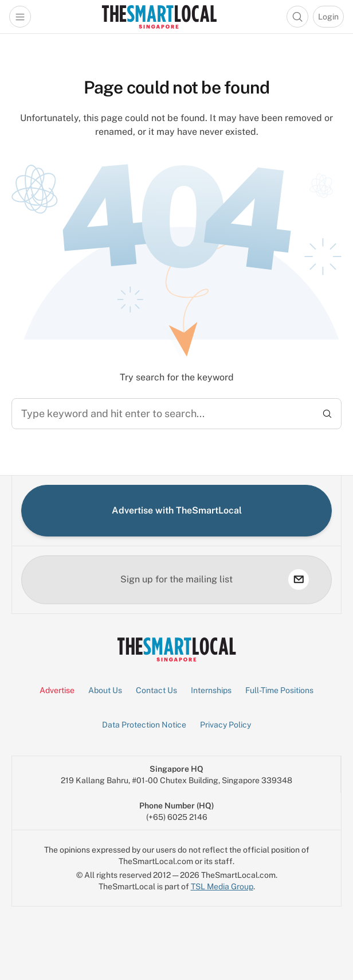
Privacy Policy (225, 725)
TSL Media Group (222, 886)
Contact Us (156, 690)
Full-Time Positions (279, 690)
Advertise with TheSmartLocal (177, 510)
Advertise (57, 690)
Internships (211, 690)
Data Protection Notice (144, 725)
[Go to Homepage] (159, 17)
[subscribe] (299, 580)
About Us (105, 690)
